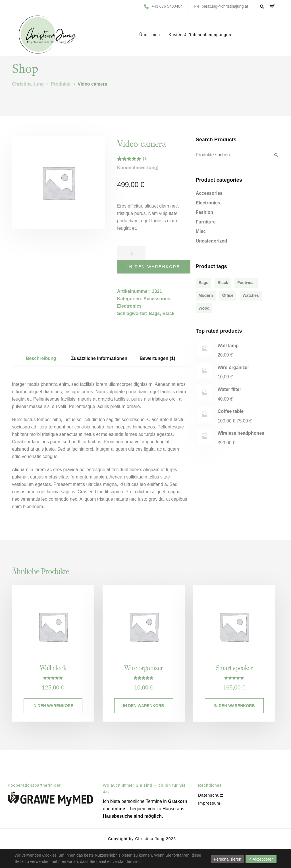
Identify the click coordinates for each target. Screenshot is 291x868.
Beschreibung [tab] (41, 358)
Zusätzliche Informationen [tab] (99, 358)
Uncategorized (211, 241)
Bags (154, 313)
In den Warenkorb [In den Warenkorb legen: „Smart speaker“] (234, 706)
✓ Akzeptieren (261, 859)
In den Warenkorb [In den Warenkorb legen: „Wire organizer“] (144, 706)
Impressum (209, 803)
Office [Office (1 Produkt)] (228, 295)
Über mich (150, 35)
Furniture (206, 222)
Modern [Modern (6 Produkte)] (206, 295)
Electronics (129, 306)
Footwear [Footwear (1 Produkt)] (246, 283)
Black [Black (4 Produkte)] (223, 283)
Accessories (157, 299)
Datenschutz (211, 795)
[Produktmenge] (131, 253)
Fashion (204, 212)
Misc (201, 231)
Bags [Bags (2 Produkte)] (203, 283)
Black (168, 313)
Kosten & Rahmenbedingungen (200, 35)
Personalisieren (227, 859)
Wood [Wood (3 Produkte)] (204, 308)
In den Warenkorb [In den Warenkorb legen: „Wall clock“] (53, 706)
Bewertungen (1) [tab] (157, 358)
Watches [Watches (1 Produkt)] (251, 295)
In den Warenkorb (154, 267)
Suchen (276, 155)
